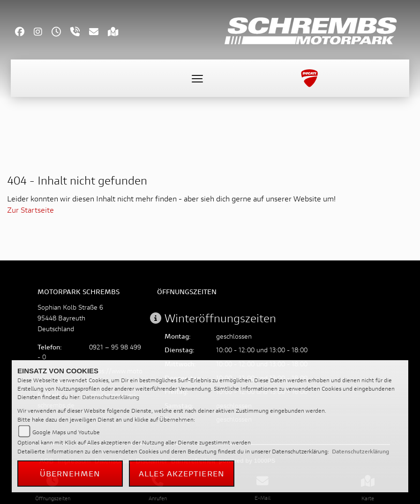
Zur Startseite (30, 210)
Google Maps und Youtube (66, 432)
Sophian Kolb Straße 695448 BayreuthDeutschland (70, 318)
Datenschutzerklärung (111, 397)
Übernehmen (70, 473)
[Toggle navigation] (197, 78)
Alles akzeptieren (182, 473)
